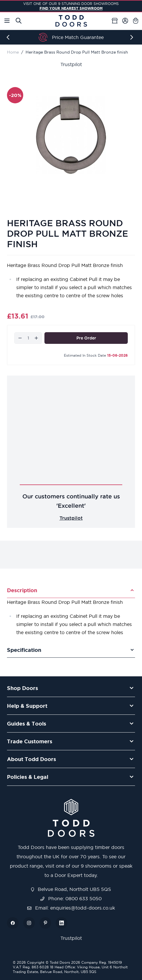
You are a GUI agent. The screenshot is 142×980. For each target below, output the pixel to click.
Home (13, 52)
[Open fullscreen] (71, 135)
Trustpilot (71, 64)
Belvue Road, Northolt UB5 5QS (71, 889)
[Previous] (9, 37)
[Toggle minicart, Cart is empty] (136, 21)
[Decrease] (20, 338)
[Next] (133, 37)
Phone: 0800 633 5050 (71, 898)
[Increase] (36, 338)
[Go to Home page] (71, 21)
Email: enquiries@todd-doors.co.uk (71, 908)
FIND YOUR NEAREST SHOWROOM (71, 8)
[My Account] (125, 21)
